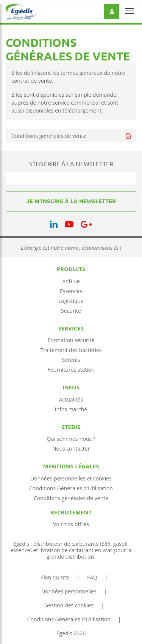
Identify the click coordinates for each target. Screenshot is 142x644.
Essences (71, 291)
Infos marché (71, 409)
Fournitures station (71, 370)
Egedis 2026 (71, 633)
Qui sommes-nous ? (71, 439)
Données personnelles (69, 591)
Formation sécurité (71, 340)
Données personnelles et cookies (71, 478)
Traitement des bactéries (71, 350)
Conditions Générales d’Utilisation (69, 619)
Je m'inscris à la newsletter (71, 201)
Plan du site (55, 577)
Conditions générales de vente (49, 136)
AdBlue (71, 281)
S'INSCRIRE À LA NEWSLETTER (71, 164)
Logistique (71, 301)
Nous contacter (71, 449)
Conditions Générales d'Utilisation (71, 488)
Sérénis (71, 360)
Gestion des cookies (69, 605)
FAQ (92, 577)
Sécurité (71, 311)
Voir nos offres (71, 524)
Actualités (71, 399)
